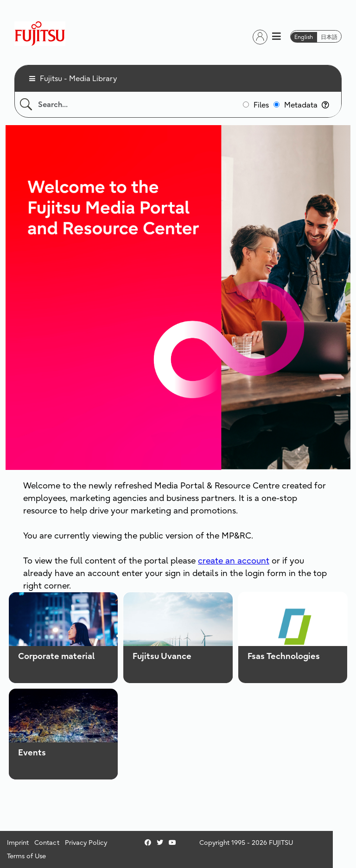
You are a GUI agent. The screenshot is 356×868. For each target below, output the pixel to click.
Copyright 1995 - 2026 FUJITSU (246, 843)
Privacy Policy (86, 843)
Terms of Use (26, 856)
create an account (234, 561)
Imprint (18, 843)
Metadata (307, 105)
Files (261, 105)
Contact (47, 843)
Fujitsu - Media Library (79, 78)
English (304, 37)
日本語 (329, 37)
